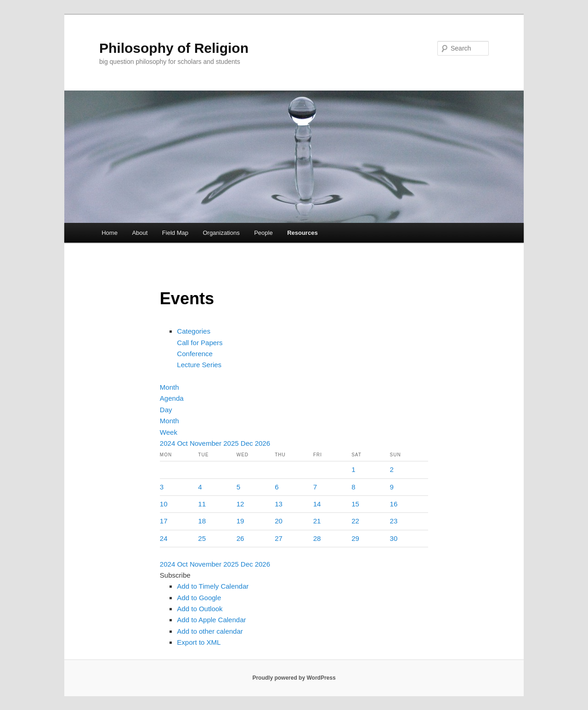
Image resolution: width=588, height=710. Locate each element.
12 (240, 504)
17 (164, 521)
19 (240, 521)
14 (317, 504)
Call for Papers (200, 343)
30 (394, 538)
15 (355, 504)
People (263, 233)
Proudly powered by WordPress (294, 678)
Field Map (175, 233)
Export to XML (199, 642)
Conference (195, 354)
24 (164, 538)
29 (355, 538)
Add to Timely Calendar (213, 586)
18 (202, 521)
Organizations (221, 233)
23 (394, 521)
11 (202, 504)
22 (355, 521)
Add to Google (199, 598)
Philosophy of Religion (174, 48)
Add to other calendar (210, 631)
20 (279, 521)
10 (164, 504)
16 (394, 504)
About (140, 233)
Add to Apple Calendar (211, 620)
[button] (175, 575)
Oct (183, 443)
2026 (263, 443)
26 (240, 538)
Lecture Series (199, 365)
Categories (194, 331)
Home (110, 233)
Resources (302, 233)
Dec (248, 443)
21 (317, 521)
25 (202, 538)
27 (279, 538)
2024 (169, 443)
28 (317, 538)
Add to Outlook (200, 609)
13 (279, 504)
